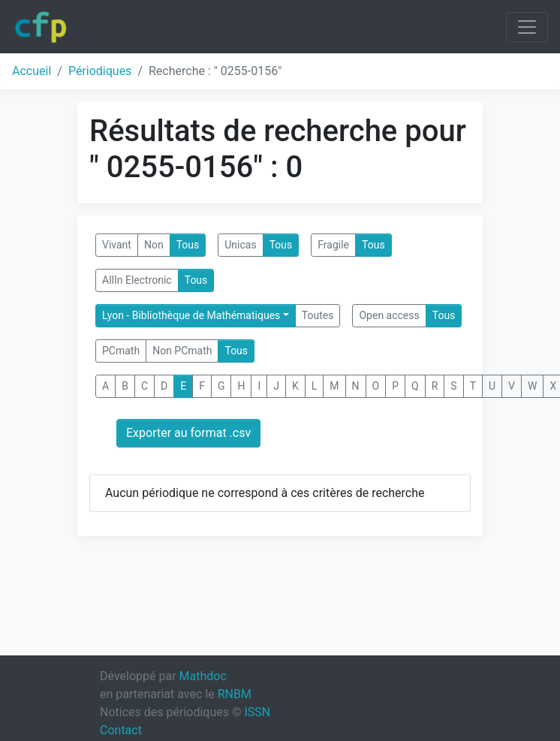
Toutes (318, 315)
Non (154, 245)
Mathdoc (203, 676)
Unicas (240, 245)
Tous (188, 245)
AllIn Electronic (137, 280)
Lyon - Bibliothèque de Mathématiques (191, 315)
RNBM (235, 694)
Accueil (32, 71)
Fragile (333, 245)
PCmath (121, 351)
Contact (121, 730)
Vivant (117, 245)
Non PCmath (182, 351)
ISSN (257, 712)
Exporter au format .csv (188, 433)
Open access (389, 315)
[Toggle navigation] (527, 27)
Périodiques (100, 71)
